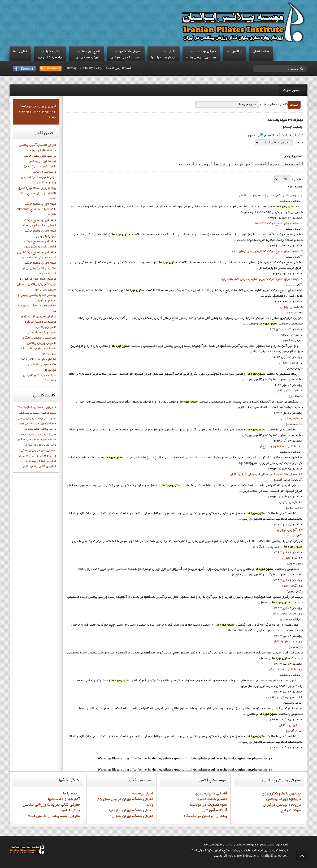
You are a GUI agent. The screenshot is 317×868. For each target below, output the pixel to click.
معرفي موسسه (206, 52)
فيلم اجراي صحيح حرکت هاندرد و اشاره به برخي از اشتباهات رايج (39, 268)
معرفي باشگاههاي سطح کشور (126, 58)
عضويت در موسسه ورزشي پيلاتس (37, 418)
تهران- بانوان (290, 335)
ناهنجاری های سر (46, 451)
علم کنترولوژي (48, 424)
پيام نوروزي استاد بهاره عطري (37, 188)
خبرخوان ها (242, 165)
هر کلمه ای (271, 136)
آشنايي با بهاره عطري (211, 794)
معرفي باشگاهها (130, 52)
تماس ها (274, 165)
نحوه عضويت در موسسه (208, 805)
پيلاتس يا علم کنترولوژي (281, 794)
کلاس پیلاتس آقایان (34, 467)
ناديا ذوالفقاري (33, 445)
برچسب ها (186, 165)
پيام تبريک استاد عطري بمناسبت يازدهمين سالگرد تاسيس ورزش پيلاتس (39, 338)
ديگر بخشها (54, 52)
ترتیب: (298, 143)
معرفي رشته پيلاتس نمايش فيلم (54, 816)
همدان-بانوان (289, 307)
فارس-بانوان (290, 419)
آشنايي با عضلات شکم (283, 670)
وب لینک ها (222, 165)
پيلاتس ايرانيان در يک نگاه (205, 816)
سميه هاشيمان (48, 413)
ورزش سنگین (28, 451)
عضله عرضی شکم (29, 413)
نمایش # (297, 180)
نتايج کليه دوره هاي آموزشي (86, 58)
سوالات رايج (291, 810)
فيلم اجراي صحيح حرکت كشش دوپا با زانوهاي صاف (265, 251)
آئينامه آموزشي (215, 810)
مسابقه (52, 440)
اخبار (172, 52)
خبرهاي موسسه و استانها (163, 58)
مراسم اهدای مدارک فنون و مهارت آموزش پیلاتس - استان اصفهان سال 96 (36, 284)
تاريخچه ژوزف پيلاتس (284, 799)
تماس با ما (20, 52)
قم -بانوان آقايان (287, 391)
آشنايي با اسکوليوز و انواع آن (278, 447)
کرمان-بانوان (288, 502)
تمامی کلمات (291, 136)
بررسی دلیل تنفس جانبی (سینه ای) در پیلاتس (269, 196)
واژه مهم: (253, 136)
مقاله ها (259, 165)
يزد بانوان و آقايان (285, 642)
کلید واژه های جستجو (273, 105)
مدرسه (25, 434)
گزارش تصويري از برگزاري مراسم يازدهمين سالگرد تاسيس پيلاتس (39, 322)
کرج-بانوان (289, 558)
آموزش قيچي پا (287, 530)
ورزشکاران (43, 461)
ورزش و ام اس (47, 456)
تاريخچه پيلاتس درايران (282, 805)
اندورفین (51, 408)
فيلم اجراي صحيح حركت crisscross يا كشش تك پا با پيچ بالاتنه (36, 209)
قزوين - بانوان (289, 363)
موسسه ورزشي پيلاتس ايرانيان (201, 58)
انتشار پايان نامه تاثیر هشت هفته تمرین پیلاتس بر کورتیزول (38, 365)
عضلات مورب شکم (285, 614)
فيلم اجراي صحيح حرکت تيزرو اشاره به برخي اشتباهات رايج (260, 279)
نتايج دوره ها (91, 52)
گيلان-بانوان (288, 586)
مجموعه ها (291, 165)
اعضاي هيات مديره (212, 799)
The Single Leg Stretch (31, 408)
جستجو (294, 105)
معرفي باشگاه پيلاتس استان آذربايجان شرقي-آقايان (263, 474)
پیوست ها (204, 165)
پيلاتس (237, 52)
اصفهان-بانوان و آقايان (281, 698)
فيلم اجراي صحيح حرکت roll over (277, 224)
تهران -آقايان (288, 725)
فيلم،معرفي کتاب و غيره (50, 58)
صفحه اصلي (261, 52)
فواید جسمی (32, 424)
